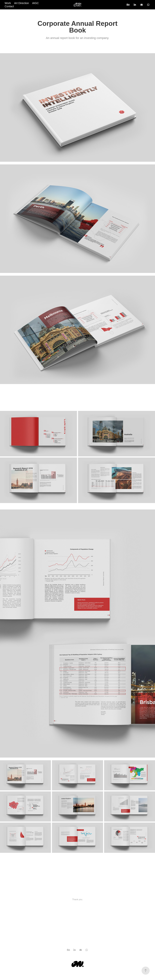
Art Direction (21, 3)
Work (8, 3)
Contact (9, 6)
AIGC (36, 3)
